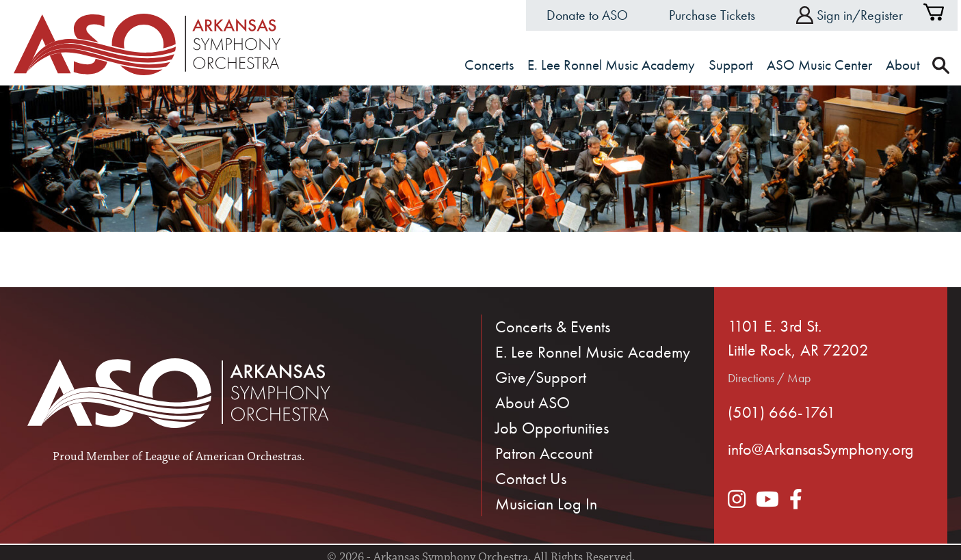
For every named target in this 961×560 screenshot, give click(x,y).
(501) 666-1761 (782, 412)
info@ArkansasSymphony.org (821, 450)
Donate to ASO (587, 15)
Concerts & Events (553, 326)
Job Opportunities (552, 428)
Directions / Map (769, 378)
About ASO (532, 402)
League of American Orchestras (223, 457)
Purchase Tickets (712, 15)
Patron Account (544, 453)
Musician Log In (546, 504)
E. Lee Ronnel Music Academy (593, 352)
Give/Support (541, 377)
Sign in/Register (850, 15)
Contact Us (531, 478)
